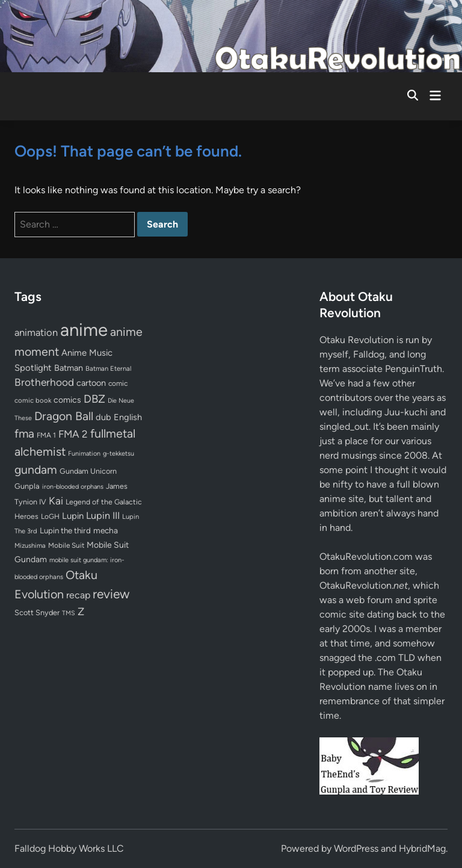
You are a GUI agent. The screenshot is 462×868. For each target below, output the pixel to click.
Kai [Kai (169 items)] (56, 501)
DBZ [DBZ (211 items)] (94, 399)
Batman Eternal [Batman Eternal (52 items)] (108, 368)
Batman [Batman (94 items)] (69, 368)
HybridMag (422, 848)
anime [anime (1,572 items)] (84, 330)
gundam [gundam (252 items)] (36, 470)
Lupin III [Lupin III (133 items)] (103, 516)
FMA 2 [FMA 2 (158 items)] (73, 434)
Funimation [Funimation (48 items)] (84, 454)
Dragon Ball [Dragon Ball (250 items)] (64, 416)
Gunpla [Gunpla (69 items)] (27, 486)
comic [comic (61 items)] (118, 383)
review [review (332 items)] (111, 594)
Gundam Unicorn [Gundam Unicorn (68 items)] (88, 471)
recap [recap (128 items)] (78, 595)
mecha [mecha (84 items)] (106, 530)
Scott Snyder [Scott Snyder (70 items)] (37, 612)
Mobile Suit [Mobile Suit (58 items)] (66, 545)
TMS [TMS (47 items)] (69, 613)
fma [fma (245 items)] (24, 434)
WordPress (356, 848)
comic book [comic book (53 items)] (33, 400)
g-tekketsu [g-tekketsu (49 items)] (119, 454)
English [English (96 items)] (128, 417)
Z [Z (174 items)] (81, 611)
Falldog (369, 354)
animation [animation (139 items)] (36, 332)
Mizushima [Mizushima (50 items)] (30, 546)
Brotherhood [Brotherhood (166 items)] (44, 382)
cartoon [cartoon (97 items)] (91, 383)
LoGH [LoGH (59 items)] (50, 516)
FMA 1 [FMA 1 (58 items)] (46, 435)
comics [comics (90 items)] (67, 400)
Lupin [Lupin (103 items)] (73, 516)
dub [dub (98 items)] (103, 417)
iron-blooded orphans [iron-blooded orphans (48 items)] (73, 487)
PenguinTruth (414, 369)
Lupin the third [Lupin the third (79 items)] (65, 530)
